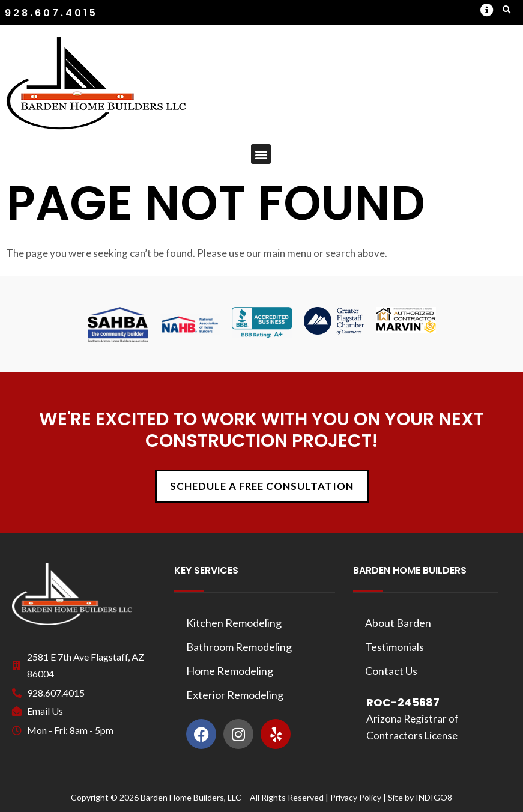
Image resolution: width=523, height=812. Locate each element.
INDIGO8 (434, 797)
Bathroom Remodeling (239, 647)
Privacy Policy (356, 797)
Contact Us (391, 671)
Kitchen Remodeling (234, 623)
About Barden (398, 623)
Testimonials (395, 647)
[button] (487, 10)
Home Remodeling (230, 671)
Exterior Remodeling (235, 695)
